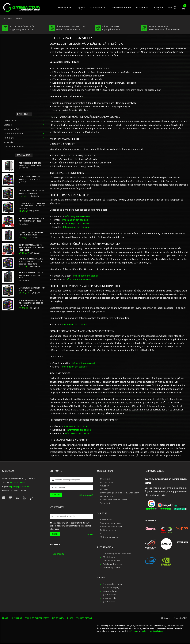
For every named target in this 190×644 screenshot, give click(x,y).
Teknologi (105, 503)
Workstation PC (11, 129)
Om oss (104, 489)
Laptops (8, 125)
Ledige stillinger (110, 591)
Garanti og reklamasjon (111, 527)
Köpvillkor (16, 618)
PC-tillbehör (9, 138)
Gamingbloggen (108, 496)
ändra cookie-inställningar (153, 631)
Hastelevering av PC (112, 561)
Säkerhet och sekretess (37, 618)
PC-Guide (8, 142)
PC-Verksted (109, 557)
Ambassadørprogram (113, 584)
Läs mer (90, 534)
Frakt (5, 618)
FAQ (102, 534)
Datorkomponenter (13, 134)
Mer (170, 7)
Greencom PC (11, 120)
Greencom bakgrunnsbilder (114, 500)
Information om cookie (76, 426)
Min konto (105, 479)
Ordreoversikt (107, 482)
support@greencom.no (19, 487)
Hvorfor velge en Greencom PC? (118, 554)
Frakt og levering (108, 530)
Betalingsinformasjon (113, 564)
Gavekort (105, 486)
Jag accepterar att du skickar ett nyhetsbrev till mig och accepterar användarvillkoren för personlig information (70, 526)
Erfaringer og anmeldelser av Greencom (120, 493)
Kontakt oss (106, 520)
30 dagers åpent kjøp (111, 523)
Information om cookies (86, 276)
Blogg (70, 618)
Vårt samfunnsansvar (110, 537)
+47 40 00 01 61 (17, 483)
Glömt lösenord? (86, 495)
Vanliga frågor (84, 618)
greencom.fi (109, 601)
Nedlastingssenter (111, 568)
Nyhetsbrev (58, 618)
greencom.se (109, 595)
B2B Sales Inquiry (111, 588)
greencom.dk (109, 598)
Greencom (58, 554)
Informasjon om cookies (77, 216)
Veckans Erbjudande (14, 147)
